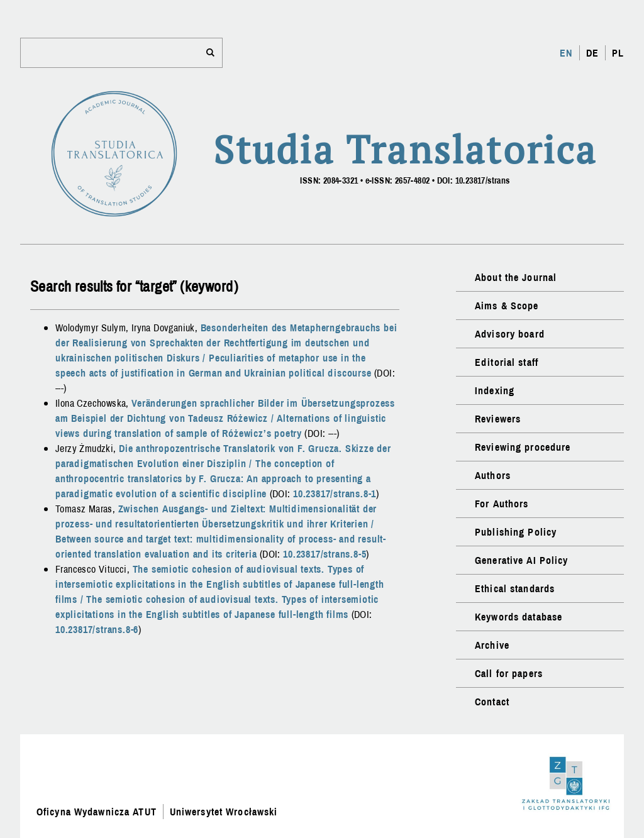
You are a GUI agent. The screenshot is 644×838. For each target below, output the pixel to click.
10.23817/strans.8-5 (325, 554)
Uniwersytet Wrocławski (224, 812)
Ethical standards (515, 588)
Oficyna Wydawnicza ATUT (97, 812)
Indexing (495, 390)
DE (592, 53)
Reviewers (498, 419)
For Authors (502, 504)
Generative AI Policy (521, 560)
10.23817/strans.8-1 (335, 493)
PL (618, 53)
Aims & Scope (507, 306)
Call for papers (509, 673)
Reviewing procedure (523, 447)
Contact (492, 702)
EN (566, 53)
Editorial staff (507, 362)
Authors (493, 475)
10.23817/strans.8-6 (97, 629)
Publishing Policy (516, 532)
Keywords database (519, 617)
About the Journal (516, 277)
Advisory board (510, 334)
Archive (492, 645)
